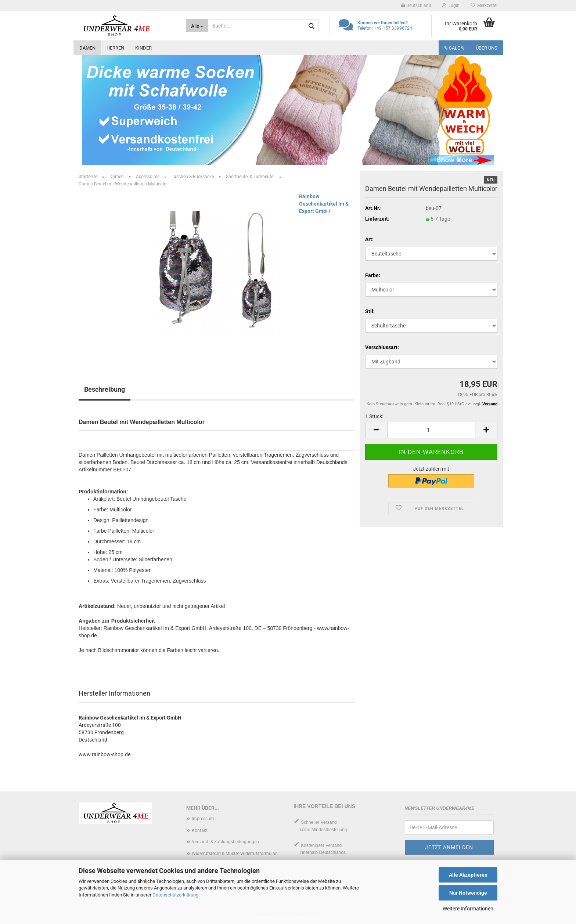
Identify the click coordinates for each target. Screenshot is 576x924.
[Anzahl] (431, 430)
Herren (115, 48)
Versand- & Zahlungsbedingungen (225, 842)
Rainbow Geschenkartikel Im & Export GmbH (324, 204)
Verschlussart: (382, 347)
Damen (87, 48)
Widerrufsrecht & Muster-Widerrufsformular (234, 854)
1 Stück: (374, 416)
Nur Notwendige (468, 893)
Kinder (143, 48)
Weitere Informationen (468, 909)
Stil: (370, 311)
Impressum (203, 819)
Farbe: (373, 275)
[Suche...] (197, 26)
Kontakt (200, 830)
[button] (416, 6)
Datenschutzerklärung (175, 895)
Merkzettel (484, 6)
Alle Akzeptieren (468, 875)
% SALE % (454, 48)
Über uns (487, 48)
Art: (369, 239)
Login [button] (451, 6)
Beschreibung (105, 389)
